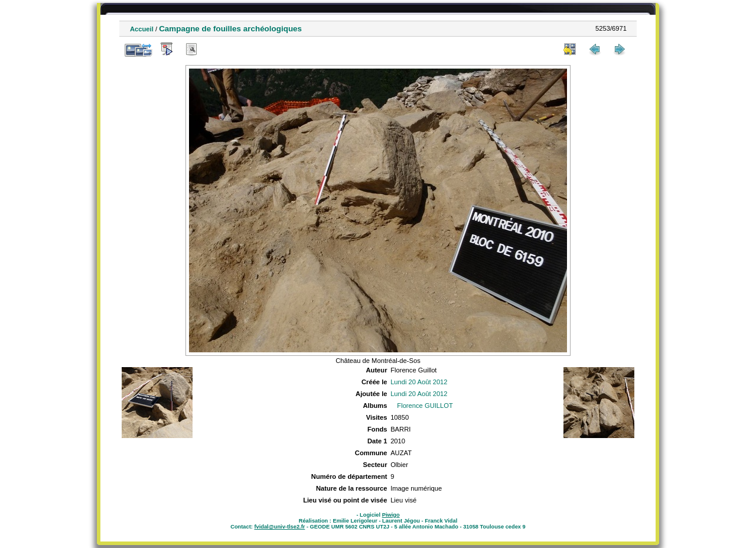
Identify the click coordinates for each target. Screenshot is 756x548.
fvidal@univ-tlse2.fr (279, 527)
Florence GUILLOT (425, 406)
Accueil (142, 29)
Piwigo (391, 515)
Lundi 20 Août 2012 (419, 382)
